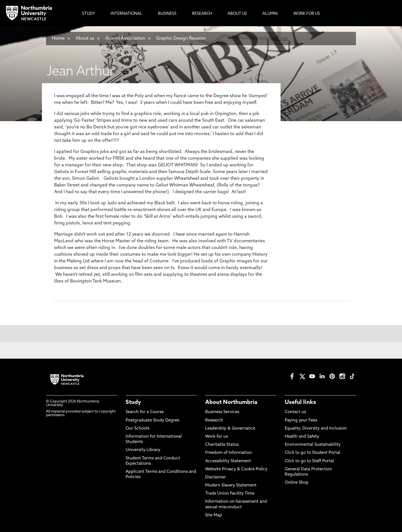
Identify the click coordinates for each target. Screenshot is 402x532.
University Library (143, 450)
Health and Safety (302, 437)
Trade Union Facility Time (230, 494)
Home (58, 39)
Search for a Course (145, 412)
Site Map (214, 515)
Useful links (300, 402)
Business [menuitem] (167, 14)
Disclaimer (216, 477)
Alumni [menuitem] (270, 14)
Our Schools (137, 429)
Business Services (222, 412)
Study (133, 402)
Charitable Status (222, 445)
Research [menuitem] (202, 14)
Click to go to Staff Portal (309, 461)
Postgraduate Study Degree (152, 420)
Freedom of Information (228, 453)
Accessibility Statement (228, 461)
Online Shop (297, 483)
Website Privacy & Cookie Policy (236, 469)
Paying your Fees (301, 420)
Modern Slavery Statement (231, 486)
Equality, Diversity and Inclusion (316, 429)
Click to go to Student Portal (313, 453)
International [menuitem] (126, 14)
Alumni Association (125, 39)
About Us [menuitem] (237, 14)
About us (85, 39)
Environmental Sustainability (313, 445)
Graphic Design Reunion (181, 39)
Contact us (295, 412)
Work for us (216, 437)
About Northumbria (231, 402)
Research (214, 420)
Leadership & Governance (230, 429)
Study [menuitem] (88, 14)
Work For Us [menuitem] (307, 14)
